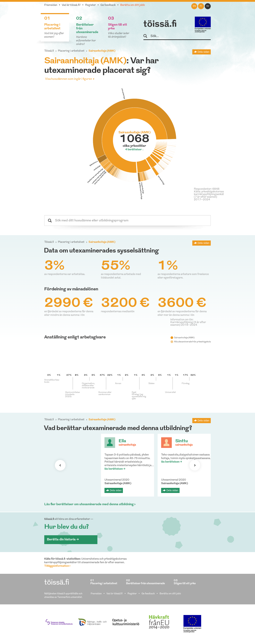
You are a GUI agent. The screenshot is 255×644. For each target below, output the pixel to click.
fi (201, 6)
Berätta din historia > (63, 540)
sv (208, 6)
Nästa (195, 465)
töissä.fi (160, 24)
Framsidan (51, 5)
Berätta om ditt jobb (133, 5)
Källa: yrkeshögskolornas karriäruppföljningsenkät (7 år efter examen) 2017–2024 (209, 196)
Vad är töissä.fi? (71, 5)
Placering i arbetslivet (71, 51)
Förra (60, 465)
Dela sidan (203, 52)
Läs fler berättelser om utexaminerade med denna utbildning (89, 504)
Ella (122, 441)
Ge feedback (108, 5)
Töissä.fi (49, 51)
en (194, 6)
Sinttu (182, 441)
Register (90, 5)
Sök (147, 36)
